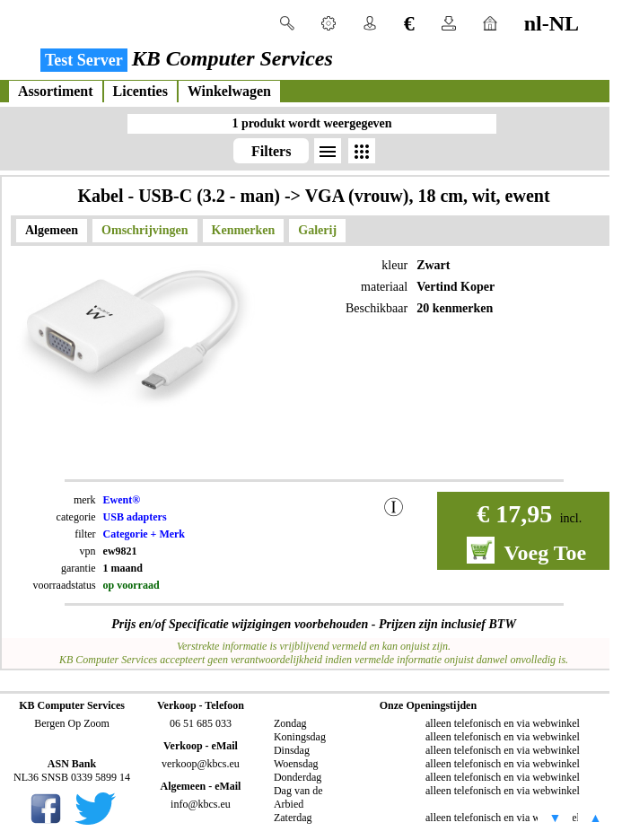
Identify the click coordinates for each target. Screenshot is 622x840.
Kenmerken (244, 230)
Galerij (317, 230)
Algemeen (52, 230)
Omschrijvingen (145, 230)
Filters (271, 151)
